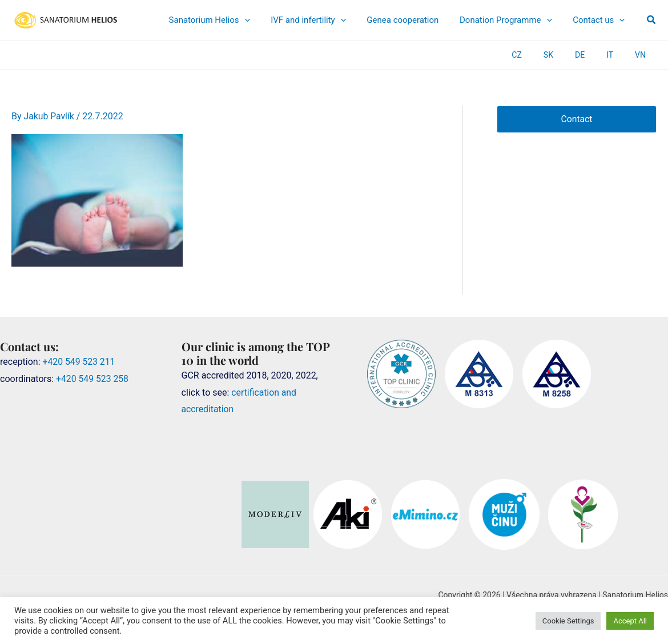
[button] (652, 20)
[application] (287, 20)
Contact (577, 119)
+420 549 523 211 (80, 361)
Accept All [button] (630, 621)
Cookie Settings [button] (568, 621)
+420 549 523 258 (93, 378)
